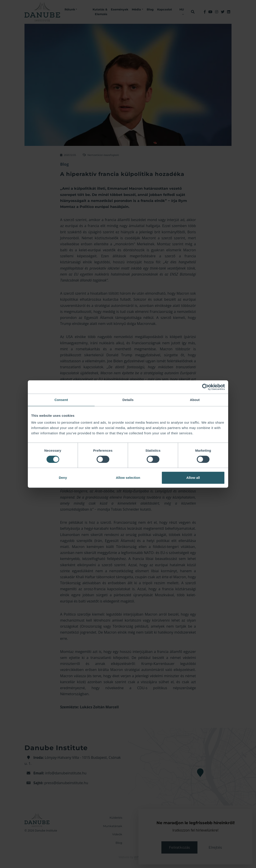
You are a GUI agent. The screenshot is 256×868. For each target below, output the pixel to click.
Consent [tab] (61, 400)
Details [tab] (128, 400)
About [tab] (195, 400)
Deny (63, 478)
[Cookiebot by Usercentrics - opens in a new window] (205, 387)
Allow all (193, 478)
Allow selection (128, 478)
